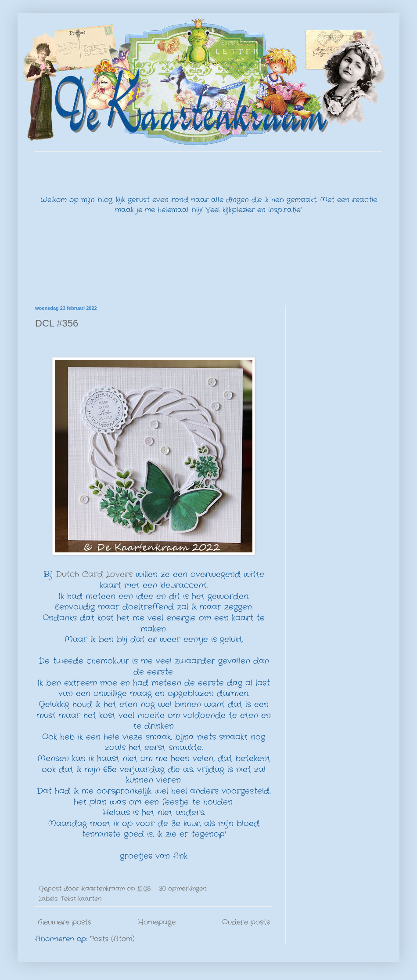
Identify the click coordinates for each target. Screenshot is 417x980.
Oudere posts (246, 922)
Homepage (157, 922)
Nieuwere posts (64, 922)
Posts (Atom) (112, 939)
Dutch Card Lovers (94, 575)
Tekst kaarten (81, 899)
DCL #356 (57, 323)
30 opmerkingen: (184, 889)
